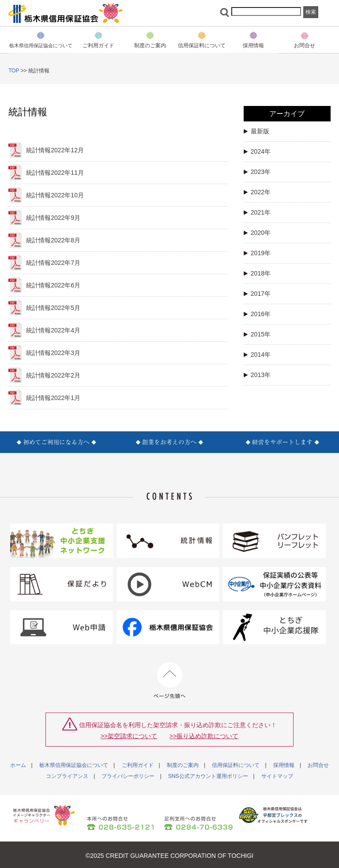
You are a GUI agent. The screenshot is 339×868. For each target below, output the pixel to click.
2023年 (257, 172)
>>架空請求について (129, 736)
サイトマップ (277, 776)
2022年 (257, 192)
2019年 (257, 253)
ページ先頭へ (170, 681)
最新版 (256, 131)
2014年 (257, 355)
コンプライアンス (67, 776)
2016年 (257, 314)
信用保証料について (236, 765)
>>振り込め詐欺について (204, 736)
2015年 (257, 334)
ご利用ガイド (138, 765)
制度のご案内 (150, 45)
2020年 (257, 233)
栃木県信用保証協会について (74, 765)
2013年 (257, 375)
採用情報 (284, 765)
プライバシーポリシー (128, 776)
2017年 (257, 294)
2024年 (257, 151)
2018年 (257, 273)
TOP (14, 71)
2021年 (257, 212)
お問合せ (305, 45)
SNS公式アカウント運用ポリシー (208, 776)
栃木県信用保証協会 (66, 13)
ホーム (18, 765)
